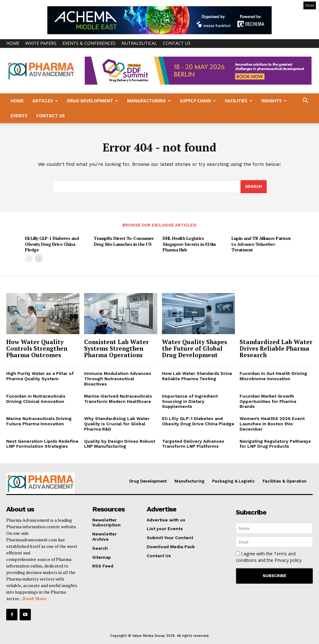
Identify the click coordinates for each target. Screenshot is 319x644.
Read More (35, 598)
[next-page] (39, 258)
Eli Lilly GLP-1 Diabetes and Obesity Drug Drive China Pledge (52, 244)
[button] (305, 101)
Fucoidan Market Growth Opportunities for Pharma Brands (268, 401)
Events (19, 116)
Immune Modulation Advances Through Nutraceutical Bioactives (118, 379)
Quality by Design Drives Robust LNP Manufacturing (120, 444)
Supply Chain (198, 101)
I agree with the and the (269, 557)
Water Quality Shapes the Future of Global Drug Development (195, 348)
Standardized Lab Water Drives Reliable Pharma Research (276, 348)
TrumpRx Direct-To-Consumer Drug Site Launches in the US (124, 241)
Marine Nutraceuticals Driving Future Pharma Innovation (39, 421)
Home (13, 43)
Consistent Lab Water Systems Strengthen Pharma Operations (117, 348)
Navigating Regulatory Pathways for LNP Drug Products (275, 444)
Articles (45, 101)
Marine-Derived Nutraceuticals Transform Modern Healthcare (118, 399)
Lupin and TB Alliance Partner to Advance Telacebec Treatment (261, 244)
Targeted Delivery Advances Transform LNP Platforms (193, 444)
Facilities (239, 101)
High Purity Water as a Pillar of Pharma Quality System (40, 376)
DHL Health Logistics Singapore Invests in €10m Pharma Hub (189, 244)
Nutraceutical (139, 43)
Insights (274, 101)
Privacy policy (288, 560)
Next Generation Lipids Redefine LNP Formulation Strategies (42, 444)
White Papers (41, 43)
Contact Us (177, 43)
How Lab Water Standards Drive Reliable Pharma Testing (197, 376)
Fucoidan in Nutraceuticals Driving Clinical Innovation (36, 399)
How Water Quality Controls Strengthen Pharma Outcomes (37, 348)
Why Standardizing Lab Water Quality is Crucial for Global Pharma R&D (117, 424)
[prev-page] (29, 258)
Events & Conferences (89, 43)
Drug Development (93, 101)
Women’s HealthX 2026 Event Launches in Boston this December (272, 424)
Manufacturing (149, 101)
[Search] (254, 187)
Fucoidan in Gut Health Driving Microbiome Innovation (273, 376)
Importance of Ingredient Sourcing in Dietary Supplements (190, 401)
